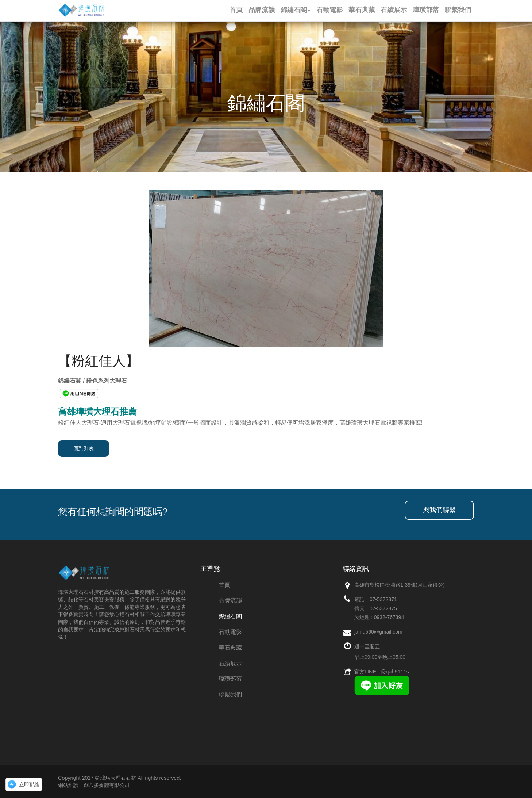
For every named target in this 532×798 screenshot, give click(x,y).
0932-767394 (389, 617)
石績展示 (230, 663)
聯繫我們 (230, 694)
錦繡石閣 (230, 616)
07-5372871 (383, 599)
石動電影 (230, 632)
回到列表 (84, 448)
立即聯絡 (29, 784)
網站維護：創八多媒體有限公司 (94, 785)
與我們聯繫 (439, 510)
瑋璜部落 (230, 679)
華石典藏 (230, 648)
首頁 (224, 585)
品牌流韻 (230, 601)
